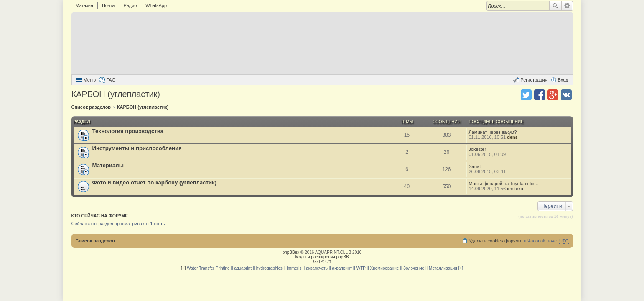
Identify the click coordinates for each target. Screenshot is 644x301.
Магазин (84, 5)
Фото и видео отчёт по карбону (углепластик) (155, 182)
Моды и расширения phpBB (322, 257)
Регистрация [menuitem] (534, 80)
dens (512, 137)
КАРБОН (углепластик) (116, 94)
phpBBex (291, 252)
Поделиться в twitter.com (526, 95)
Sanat (475, 166)
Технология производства (128, 131)
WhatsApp (156, 5)
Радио (130, 5)
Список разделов (95, 241)
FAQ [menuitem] (111, 80)
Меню (90, 80)
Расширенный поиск (567, 6)
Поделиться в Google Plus (553, 95)
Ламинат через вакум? (493, 132)
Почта (108, 5)
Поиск (555, 6)
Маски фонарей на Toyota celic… (504, 184)
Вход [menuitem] (563, 80)
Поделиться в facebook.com (540, 95)
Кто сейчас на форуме (100, 216)
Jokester (478, 149)
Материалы (108, 165)
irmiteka (515, 189)
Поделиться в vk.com (566, 95)
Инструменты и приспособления (137, 148)
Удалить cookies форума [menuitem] (495, 241)
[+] (183, 268)
